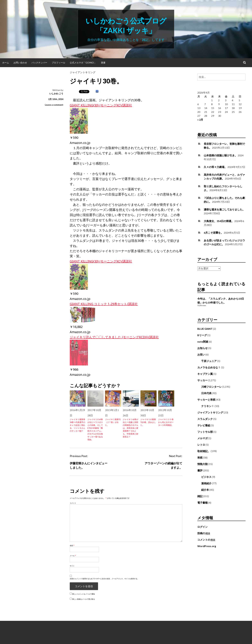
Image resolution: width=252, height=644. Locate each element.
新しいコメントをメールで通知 (84, 594)
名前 (72, 545)
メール (73, 556)
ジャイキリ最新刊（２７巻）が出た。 (113, 422)
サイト (72, 566)
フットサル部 (205, 432)
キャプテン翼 (205, 374)
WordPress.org (207, 546)
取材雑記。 (204, 451)
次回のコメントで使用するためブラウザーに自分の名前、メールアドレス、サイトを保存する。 (104, 579)
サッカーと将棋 (206, 400)
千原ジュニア (209, 361)
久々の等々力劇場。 (215, 167)
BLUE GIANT (205, 329)
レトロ (201, 445)
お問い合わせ (20, 63)
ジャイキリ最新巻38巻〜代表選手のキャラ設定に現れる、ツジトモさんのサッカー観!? (77, 425)
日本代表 (206, 393)
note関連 (203, 342)
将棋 (200, 457)
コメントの (206, 540)
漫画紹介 (206, 483)
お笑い (201, 354)
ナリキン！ (208, 406)
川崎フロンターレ (212, 387)
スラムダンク (205, 419)
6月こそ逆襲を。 (214, 233)
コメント (73, 503)
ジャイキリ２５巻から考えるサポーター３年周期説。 (166, 422)
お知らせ (203, 348)
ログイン (203, 527)
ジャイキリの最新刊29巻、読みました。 (148, 422)
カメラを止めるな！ (209, 367)
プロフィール (59, 63)
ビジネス (206, 477)
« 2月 (200, 120)
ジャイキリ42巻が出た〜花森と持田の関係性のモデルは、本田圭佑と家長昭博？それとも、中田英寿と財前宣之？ (130, 428)
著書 (103, 63)
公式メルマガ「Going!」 (83, 63)
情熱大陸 (203, 464)
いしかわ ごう (56, 93)
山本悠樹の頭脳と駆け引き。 (221, 155)
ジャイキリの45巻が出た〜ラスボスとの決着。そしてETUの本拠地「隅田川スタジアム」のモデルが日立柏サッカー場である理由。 (95, 429)
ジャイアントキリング (83, 72)
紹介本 (205, 490)
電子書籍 (203, 503)
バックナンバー (39, 63)
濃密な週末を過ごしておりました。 (224, 209)
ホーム (6, 63)
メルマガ (203, 438)
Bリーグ (202, 335)
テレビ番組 (204, 425)
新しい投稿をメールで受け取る (84, 599)
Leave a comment (54, 105)
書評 (200, 470)
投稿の (204, 533)
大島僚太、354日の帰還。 (219, 221)
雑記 (200, 496)
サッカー (203, 380)
